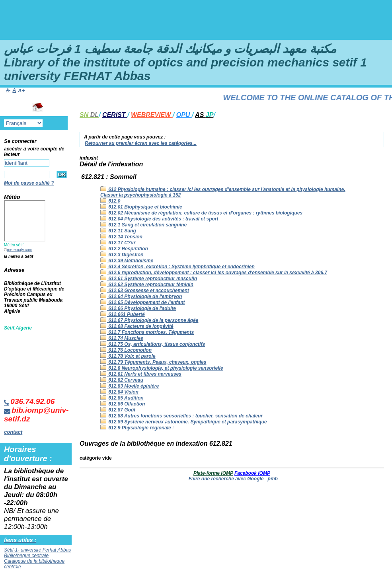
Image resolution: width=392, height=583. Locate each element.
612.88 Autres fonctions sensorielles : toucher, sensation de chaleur (181, 416)
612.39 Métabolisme (127, 261)
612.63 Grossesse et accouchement (145, 291)
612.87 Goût (118, 410)
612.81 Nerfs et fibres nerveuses (141, 374)
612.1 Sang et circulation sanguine (143, 225)
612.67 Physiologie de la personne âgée (149, 320)
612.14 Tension (121, 237)
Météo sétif (14, 245)
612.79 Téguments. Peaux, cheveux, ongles (153, 362)
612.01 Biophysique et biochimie (141, 207)
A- (8, 90)
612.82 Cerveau (122, 380)
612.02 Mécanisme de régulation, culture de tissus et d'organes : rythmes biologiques (201, 213)
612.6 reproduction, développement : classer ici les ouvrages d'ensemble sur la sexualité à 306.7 (214, 273)
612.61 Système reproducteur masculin (149, 279)
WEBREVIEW (152, 115)
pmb (273, 479)
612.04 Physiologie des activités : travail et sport (159, 219)
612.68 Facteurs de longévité (137, 326)
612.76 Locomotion (126, 350)
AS (204, 115)
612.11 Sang (118, 231)
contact (13, 432)
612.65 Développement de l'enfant (143, 302)
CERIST (115, 115)
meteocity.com (20, 250)
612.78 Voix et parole (128, 356)
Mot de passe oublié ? (29, 183)
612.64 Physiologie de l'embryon (141, 296)
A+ (21, 91)
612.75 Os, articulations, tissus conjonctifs (153, 344)
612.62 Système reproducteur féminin (147, 285)
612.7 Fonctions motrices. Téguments (147, 332)
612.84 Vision (119, 392)
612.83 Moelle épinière (130, 386)
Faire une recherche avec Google (226, 479)
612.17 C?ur (118, 243)
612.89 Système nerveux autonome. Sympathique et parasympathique (183, 422)
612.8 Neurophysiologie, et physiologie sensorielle (162, 368)
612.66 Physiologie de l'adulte (138, 308)
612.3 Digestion (122, 255)
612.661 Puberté (123, 314)
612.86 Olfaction (123, 404)
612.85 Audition (122, 398)
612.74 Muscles (122, 338)
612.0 (110, 201)
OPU (184, 115)
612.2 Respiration (124, 249)
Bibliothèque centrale (26, 556)
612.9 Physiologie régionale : (137, 428)
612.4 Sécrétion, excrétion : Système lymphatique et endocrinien (177, 267)
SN (89, 115)
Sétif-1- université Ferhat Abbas (37, 550)
